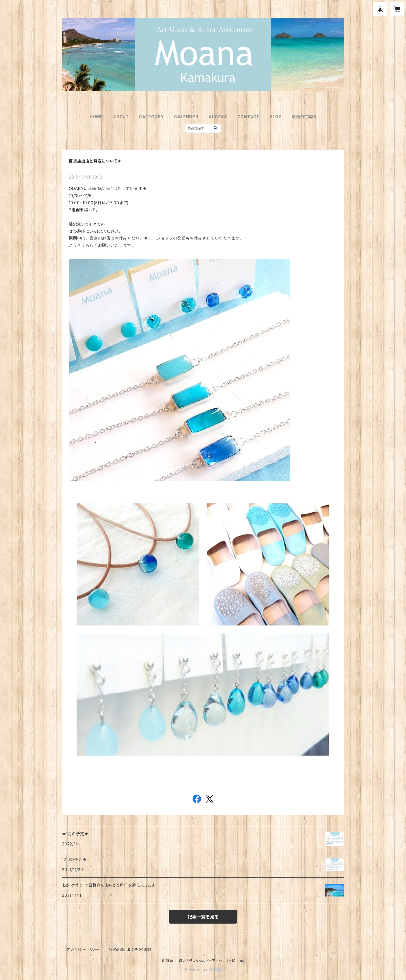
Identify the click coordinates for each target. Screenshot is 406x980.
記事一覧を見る (203, 917)
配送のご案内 (304, 117)
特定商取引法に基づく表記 (130, 949)
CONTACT (249, 117)
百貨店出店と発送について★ (95, 161)
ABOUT (121, 117)
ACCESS (218, 117)
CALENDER (186, 117)
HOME (96, 117)
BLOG (276, 117)
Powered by (203, 970)
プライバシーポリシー (83, 949)
